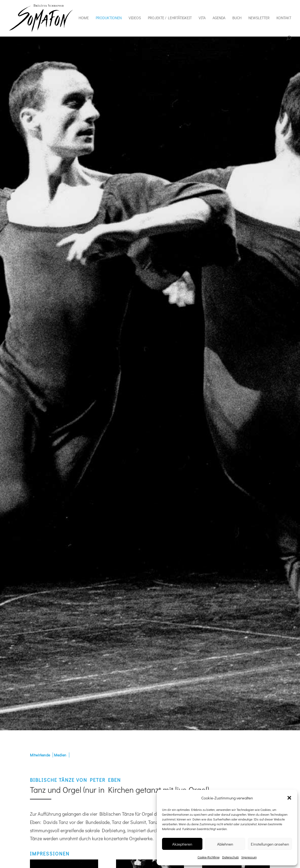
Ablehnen (225, 844)
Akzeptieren (182, 844)
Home (84, 18)
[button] (289, 798)
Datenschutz (230, 857)
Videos (135, 18)
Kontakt (284, 18)
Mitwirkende (40, 755)
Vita (202, 18)
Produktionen (109, 18)
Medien (60, 755)
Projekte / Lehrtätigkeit (170, 18)
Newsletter (259, 18)
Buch (237, 18)
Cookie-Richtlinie (209, 857)
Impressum (249, 857)
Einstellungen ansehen (270, 844)
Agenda (219, 18)
